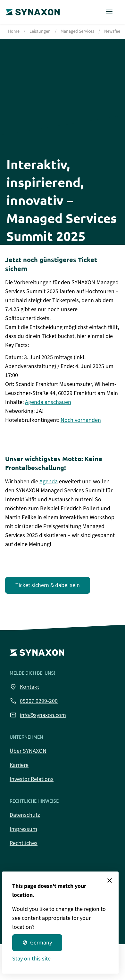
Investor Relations (32, 779)
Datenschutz (25, 815)
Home (14, 31)
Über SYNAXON (28, 751)
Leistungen (40, 31)
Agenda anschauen (48, 402)
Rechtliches (24, 843)
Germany (37, 943)
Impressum (23, 829)
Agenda (49, 482)
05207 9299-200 (34, 701)
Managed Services (77, 31)
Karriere (19, 765)
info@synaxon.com (38, 715)
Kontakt (24, 687)
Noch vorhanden (81, 420)
